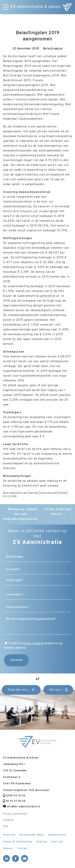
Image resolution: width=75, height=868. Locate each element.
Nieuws (8, 848)
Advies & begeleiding (18, 842)
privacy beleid (33, 644)
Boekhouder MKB (31, 835)
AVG (6, 826)
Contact (22, 848)
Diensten (9, 835)
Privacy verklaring (15, 814)
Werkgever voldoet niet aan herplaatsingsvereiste (21, 514)
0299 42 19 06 (14, 796)
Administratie (57, 835)
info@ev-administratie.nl (22, 807)
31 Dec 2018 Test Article (58, 512)
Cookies (8, 820)
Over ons (57, 842)
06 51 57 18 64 (14, 801)
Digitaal (41, 842)
